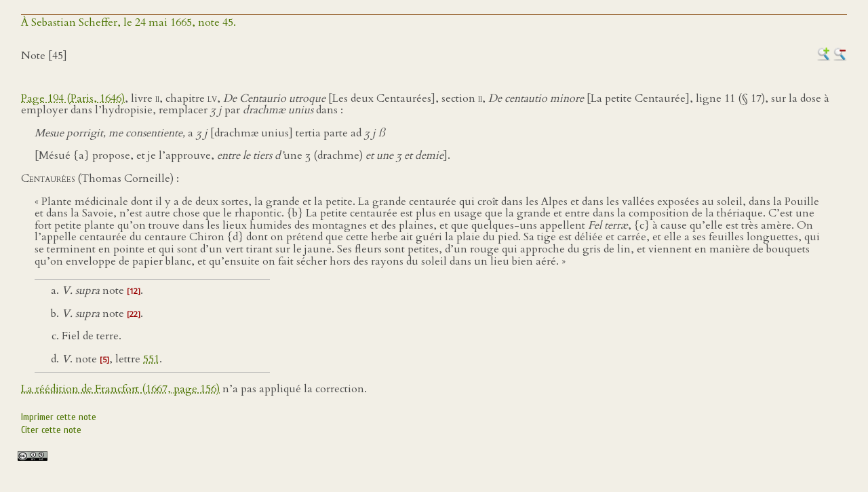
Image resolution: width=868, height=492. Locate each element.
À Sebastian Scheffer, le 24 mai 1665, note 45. (129, 22)
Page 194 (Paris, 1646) (73, 98)
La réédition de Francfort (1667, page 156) (120, 389)
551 (151, 359)
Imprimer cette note (59, 417)
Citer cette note (51, 430)
